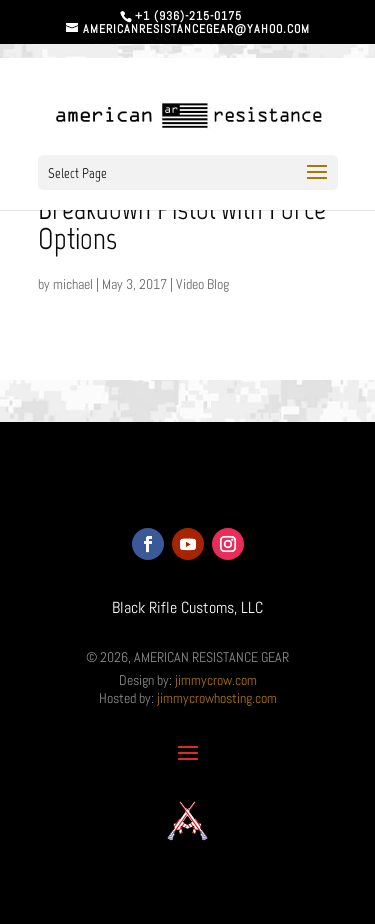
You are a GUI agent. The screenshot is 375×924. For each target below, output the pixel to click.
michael (73, 284)
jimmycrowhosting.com (217, 698)
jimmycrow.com (216, 680)
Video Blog (202, 284)
